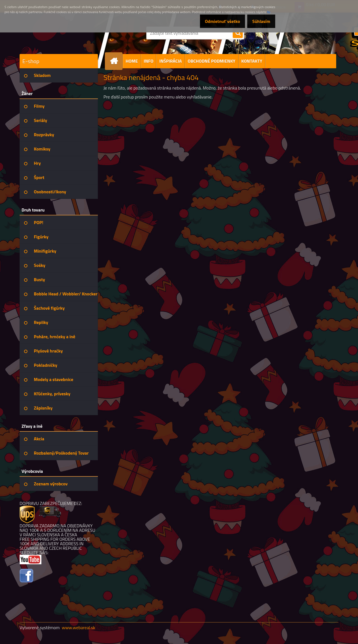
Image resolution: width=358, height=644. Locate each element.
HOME (132, 61)
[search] (238, 33)
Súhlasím (259, 21)
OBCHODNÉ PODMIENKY (212, 61)
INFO (149, 61)
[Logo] (58, 40)
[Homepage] (116, 61)
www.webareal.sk (79, 627)
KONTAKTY (252, 61)
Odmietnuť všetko (216, 21)
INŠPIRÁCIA (170, 61)
